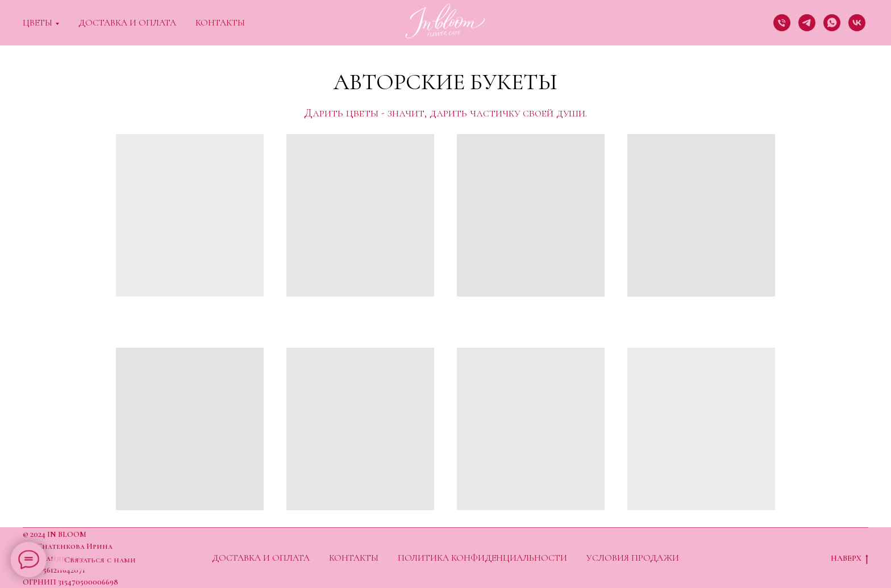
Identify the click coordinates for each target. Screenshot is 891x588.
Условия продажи (633, 558)
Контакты (220, 23)
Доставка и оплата (127, 23)
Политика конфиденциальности (482, 558)
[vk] (857, 23)
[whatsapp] (832, 23)
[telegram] (807, 23)
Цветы (38, 23)
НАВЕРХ (850, 559)
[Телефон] (782, 23)
